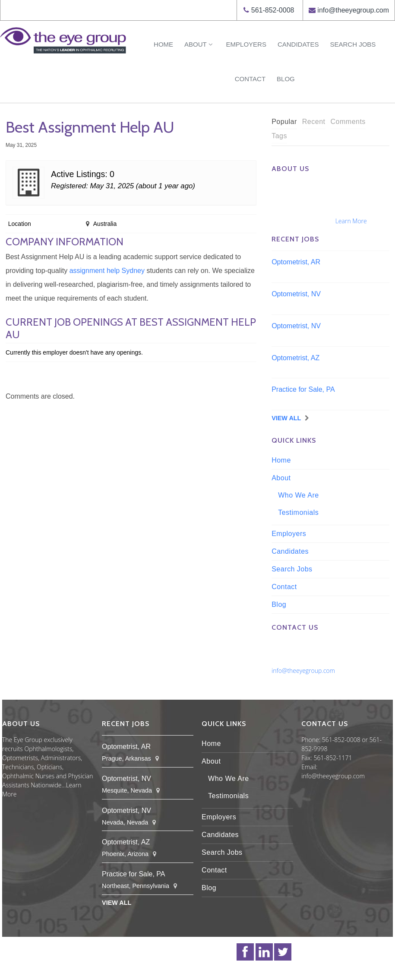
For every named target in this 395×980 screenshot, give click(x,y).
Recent (314, 122)
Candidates (298, 44)
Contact (250, 79)
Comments (348, 122)
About (199, 44)
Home (163, 44)
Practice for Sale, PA (303, 389)
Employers (246, 44)
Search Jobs (353, 44)
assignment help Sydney (107, 271)
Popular (284, 122)
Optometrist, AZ (295, 358)
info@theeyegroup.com (353, 10)
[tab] (284, 122)
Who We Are (299, 495)
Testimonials (298, 512)
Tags (279, 136)
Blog (286, 79)
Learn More (351, 221)
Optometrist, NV (296, 294)
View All (286, 418)
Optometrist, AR (296, 262)
